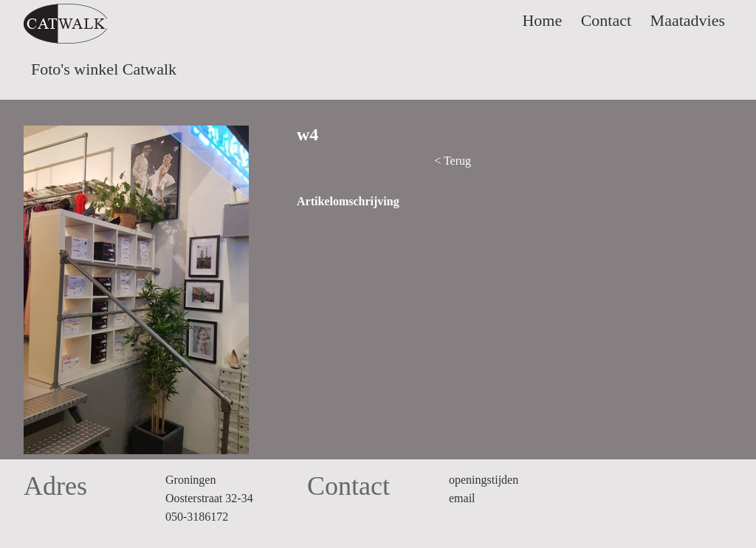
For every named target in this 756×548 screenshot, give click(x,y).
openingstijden (484, 480)
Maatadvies (688, 20)
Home (542, 20)
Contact (606, 20)
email (462, 498)
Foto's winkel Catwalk (104, 69)
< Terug (453, 161)
